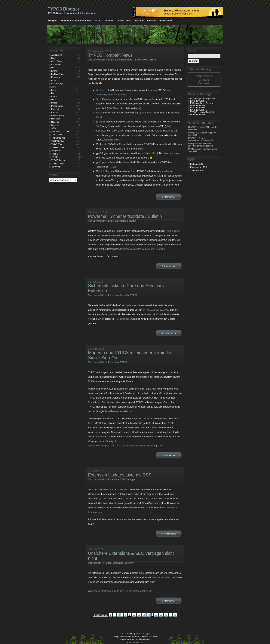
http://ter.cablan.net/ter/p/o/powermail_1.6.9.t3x (142, 249)
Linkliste (139, 21)
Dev (53, 68)
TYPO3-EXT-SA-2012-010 (156, 310)
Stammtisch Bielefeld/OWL (76, 21)
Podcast (55, 109)
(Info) (209, 70)
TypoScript (56, 167)
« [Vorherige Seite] (114, 615)
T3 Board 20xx (58, 138)
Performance (57, 106)
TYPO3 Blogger (64, 9)
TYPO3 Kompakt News (110, 55)
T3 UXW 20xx (58, 147)
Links (54, 90)
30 (161, 615)
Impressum (165, 21)
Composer (56, 64)
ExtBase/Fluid (58, 74)
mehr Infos (146, 113)
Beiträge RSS (196, 164)
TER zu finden (122, 319)
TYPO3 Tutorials (104, 21)
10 (134, 615)
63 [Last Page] (175, 615)
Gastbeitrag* (57, 84)
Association (57, 55)
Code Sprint (57, 61)
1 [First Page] (111, 615)
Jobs (53, 87)
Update (129, 305)
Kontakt (151, 21)
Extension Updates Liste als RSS (120, 475)
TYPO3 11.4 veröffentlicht (202, 112)
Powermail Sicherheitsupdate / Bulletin (125, 216)
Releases (56, 119)
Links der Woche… (199, 101)
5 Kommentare (169, 455)
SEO (53, 128)
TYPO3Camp (57, 163)
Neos (54, 100)
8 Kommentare (169, 601)
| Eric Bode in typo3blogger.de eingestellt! (200, 139)
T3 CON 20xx (140, 60)
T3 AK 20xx (57, 135)
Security (131, 221)
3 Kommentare (169, 266)
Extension (120, 60)
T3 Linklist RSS (197, 170)
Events (54, 71)
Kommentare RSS (199, 167)
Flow (129, 60)
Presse (54, 112)
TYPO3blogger (128, 479)
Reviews (55, 122)
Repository (130, 245)
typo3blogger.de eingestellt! (203, 99)
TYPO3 (152, 60)
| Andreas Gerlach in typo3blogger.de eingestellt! (200, 145)
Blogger (53, 21)
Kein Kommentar (169, 333)
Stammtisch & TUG (60, 131)
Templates (56, 151)
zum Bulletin (173, 231)
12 (144, 615)
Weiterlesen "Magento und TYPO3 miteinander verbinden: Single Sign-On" (125, 446)
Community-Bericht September (111, 95)
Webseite (110, 99)
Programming (57, 116)
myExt (54, 96)
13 (149, 615)
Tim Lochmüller (96, 60)
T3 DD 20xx (57, 144)
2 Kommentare (169, 197)
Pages (54, 103)
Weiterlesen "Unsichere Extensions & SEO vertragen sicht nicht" (120, 591)
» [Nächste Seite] (170, 615)
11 (139, 615)
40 (166, 615)
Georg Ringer (95, 563)
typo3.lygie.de (103, 162)
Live (53, 93)
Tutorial (55, 154)
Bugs (111, 60)
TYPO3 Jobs (124, 21)
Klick (167, 90)
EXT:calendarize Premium (202, 103)
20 (156, 615)
